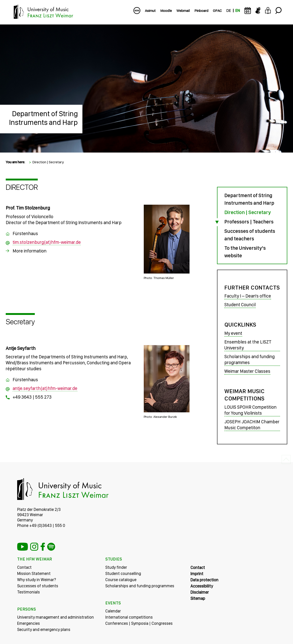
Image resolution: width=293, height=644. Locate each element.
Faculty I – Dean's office (248, 296)
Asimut (150, 11)
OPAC (217, 11)
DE (229, 11)
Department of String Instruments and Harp (43, 118)
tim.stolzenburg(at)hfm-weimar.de (47, 242)
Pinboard (201, 11)
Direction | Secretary (48, 162)
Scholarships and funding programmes (250, 360)
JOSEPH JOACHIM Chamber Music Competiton (252, 425)
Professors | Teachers (249, 222)
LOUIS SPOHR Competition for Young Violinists (250, 410)
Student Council (240, 305)
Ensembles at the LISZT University (248, 345)
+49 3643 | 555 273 (32, 397)
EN (238, 11)
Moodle (166, 11)
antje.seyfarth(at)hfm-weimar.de (45, 388)
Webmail (183, 11)
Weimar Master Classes (247, 371)
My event (233, 333)
